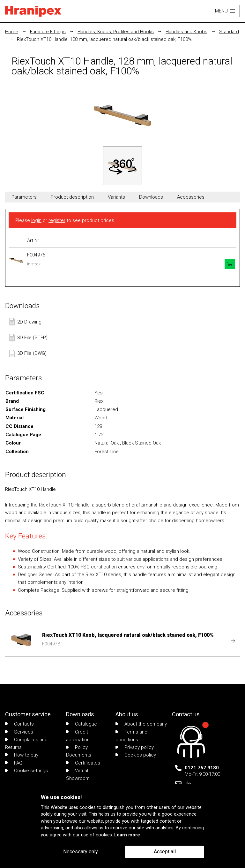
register (57, 220)
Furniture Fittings (48, 32)
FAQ (14, 763)
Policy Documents (79, 751)
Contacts (19, 724)
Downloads (151, 197)
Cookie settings (26, 771)
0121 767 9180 (202, 768)
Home (12, 32)
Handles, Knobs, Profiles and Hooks (116, 32)
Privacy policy (135, 747)
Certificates (83, 763)
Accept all (165, 852)
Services (19, 732)
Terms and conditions (131, 736)
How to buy (22, 755)
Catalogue (82, 724)
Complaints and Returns (26, 743)
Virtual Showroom (78, 774)
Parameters (24, 197)
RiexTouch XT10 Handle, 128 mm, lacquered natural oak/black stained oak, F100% (104, 39)
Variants (116, 197)
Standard (229, 32)
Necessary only (81, 852)
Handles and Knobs (186, 32)
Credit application (78, 736)
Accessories (191, 197)
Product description (72, 197)
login (36, 220)
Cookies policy (136, 755)
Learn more (127, 835)
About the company (141, 724)
